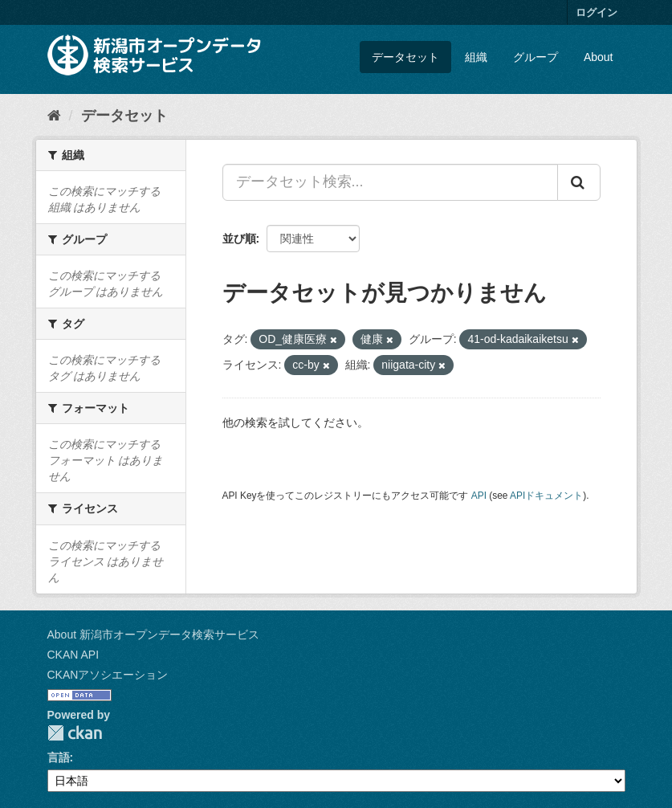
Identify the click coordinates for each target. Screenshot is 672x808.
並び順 (239, 239)
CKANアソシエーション (108, 675)
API (479, 496)
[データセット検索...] (390, 182)
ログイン (597, 12)
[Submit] (579, 182)
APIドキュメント (546, 496)
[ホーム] (54, 116)
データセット (405, 57)
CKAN (75, 733)
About (599, 57)
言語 (59, 757)
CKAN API (73, 655)
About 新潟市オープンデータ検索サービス (153, 635)
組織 (476, 57)
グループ (536, 57)
